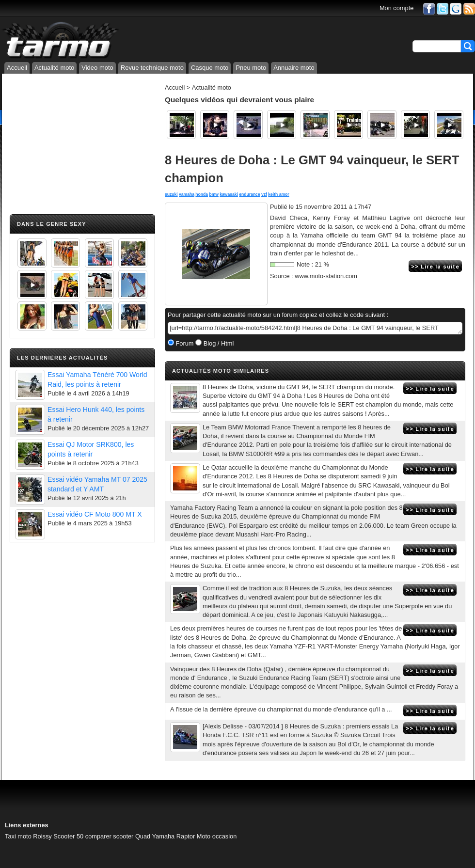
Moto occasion (217, 836)
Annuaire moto (294, 68)
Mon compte (396, 8)
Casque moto (210, 68)
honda (202, 194)
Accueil (17, 68)
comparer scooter (110, 836)
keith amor (278, 194)
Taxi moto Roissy (28, 836)
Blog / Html (218, 343)
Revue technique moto (152, 68)
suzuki (171, 194)
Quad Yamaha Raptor (165, 836)
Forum (184, 343)
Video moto (97, 68)
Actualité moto (54, 68)
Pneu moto (251, 68)
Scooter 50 (68, 836)
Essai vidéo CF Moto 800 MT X (95, 514)
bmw (214, 194)
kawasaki (229, 194)
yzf (264, 194)
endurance (249, 194)
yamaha (187, 194)
